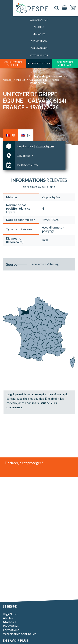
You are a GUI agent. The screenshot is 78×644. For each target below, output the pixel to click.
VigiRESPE (11, 614)
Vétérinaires (39, 55)
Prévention (39, 41)
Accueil (8, 80)
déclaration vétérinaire (65, 63)
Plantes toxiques (39, 63)
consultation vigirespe (13, 63)
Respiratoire (25, 146)
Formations (39, 48)
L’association (39, 20)
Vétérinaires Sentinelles (20, 634)
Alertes (39, 27)
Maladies (39, 34)
